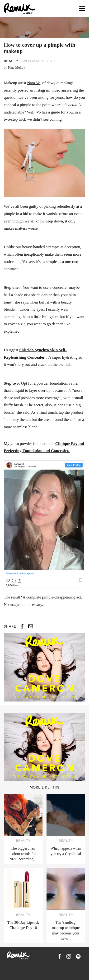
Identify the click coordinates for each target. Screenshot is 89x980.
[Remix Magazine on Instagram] (69, 956)
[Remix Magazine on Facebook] (59, 956)
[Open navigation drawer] (82, 9)
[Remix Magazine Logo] (19, 9)
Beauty (11, 61)
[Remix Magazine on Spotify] (78, 956)
